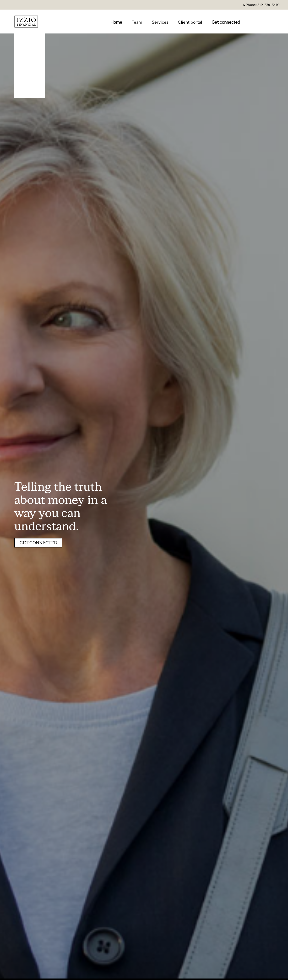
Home (116, 22)
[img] (144, 490)
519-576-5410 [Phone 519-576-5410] (269, 5)
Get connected (226, 22)
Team (137, 22)
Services (160, 22)
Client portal (190, 22)
